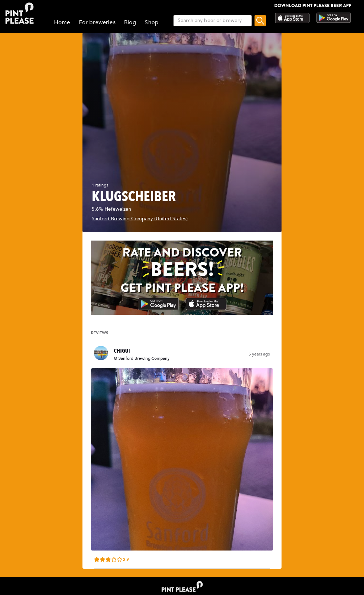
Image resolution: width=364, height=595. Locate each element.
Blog (130, 22)
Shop (152, 22)
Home (62, 22)
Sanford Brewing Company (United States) (140, 219)
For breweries (97, 22)
